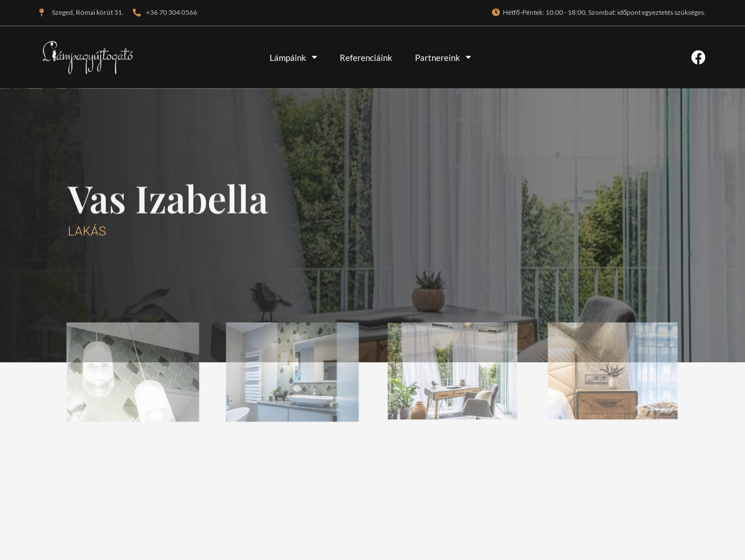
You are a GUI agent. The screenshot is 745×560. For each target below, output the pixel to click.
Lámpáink (293, 57)
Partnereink (443, 57)
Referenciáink (366, 58)
